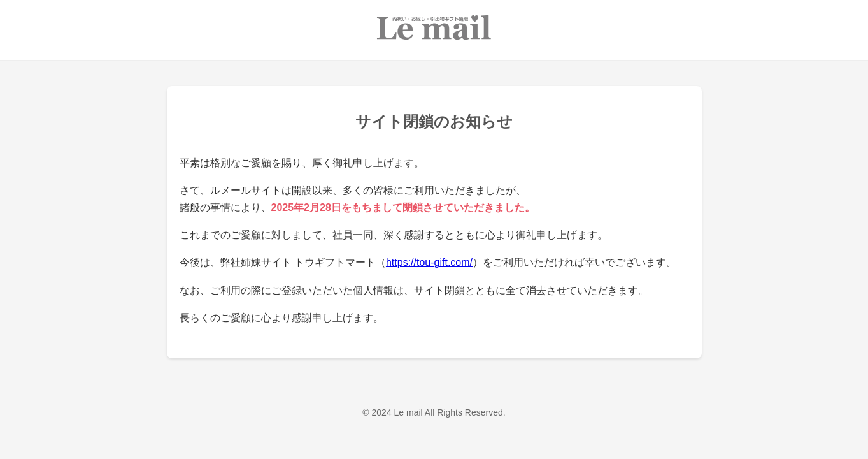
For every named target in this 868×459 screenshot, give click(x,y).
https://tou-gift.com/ (429, 262)
